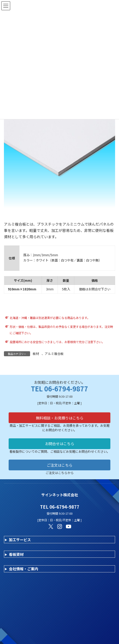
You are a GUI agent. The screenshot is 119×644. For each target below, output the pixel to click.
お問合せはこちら (60, 444)
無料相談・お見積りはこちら (60, 418)
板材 (36, 353)
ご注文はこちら (60, 465)
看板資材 (16, 554)
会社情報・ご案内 (24, 569)
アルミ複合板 (54, 353)
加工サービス (20, 540)
